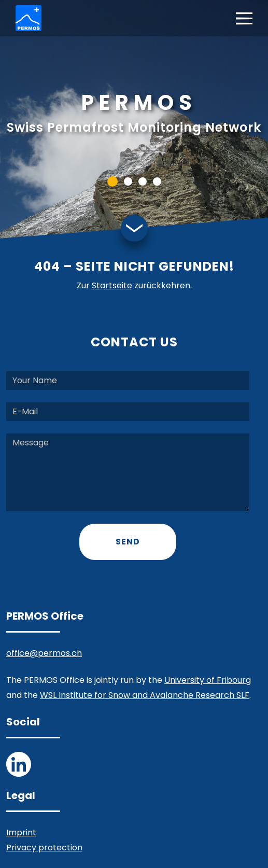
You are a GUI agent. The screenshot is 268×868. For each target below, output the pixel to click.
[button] (112, 181)
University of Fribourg (208, 680)
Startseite (112, 285)
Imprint (21, 832)
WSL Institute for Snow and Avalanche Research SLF (145, 695)
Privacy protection (44, 848)
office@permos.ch (44, 653)
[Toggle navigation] (244, 18)
